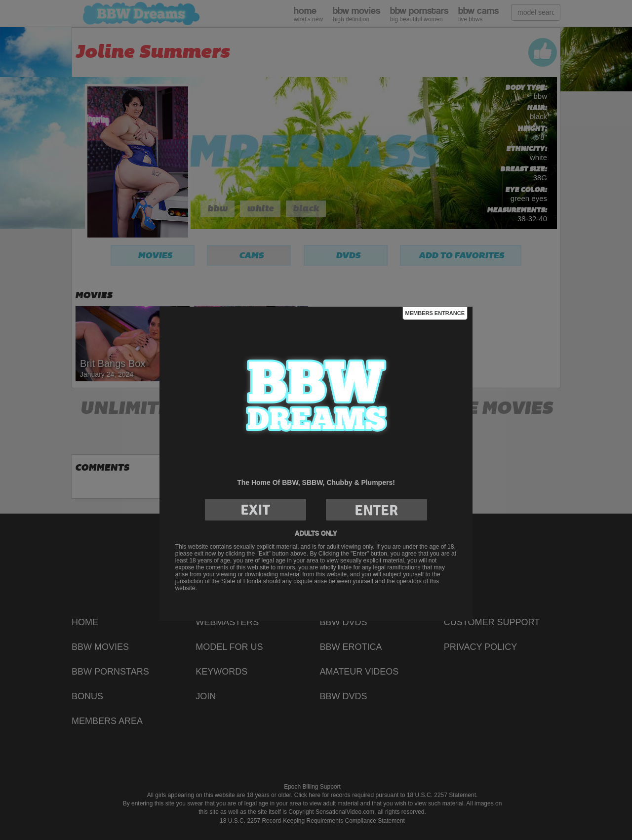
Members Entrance (435, 313)
